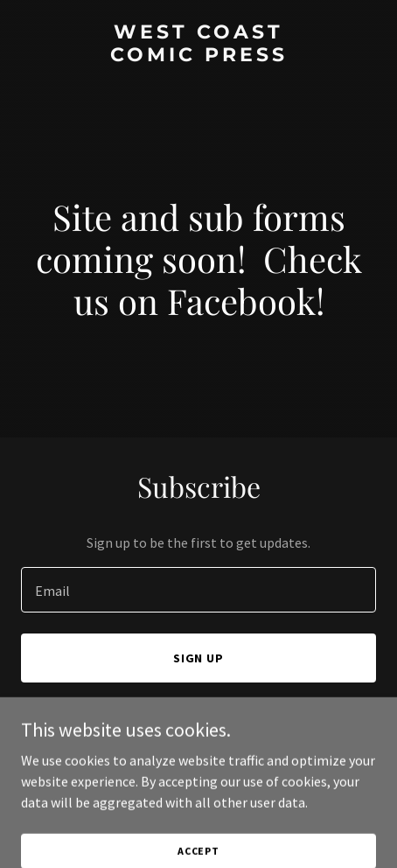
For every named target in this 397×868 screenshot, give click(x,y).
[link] (198, 56)
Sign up (199, 658)
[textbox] (198, 590)
